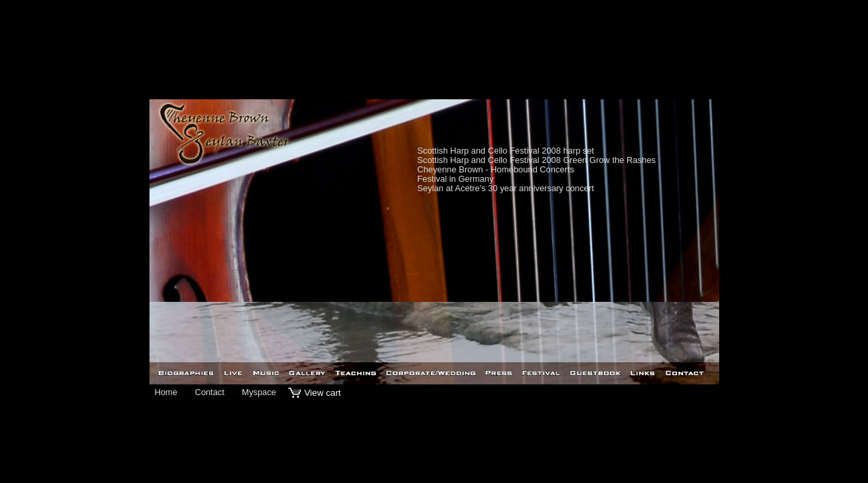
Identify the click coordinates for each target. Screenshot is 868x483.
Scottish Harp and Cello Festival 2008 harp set (506, 151)
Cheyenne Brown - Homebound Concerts (496, 169)
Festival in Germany (456, 179)
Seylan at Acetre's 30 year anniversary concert (506, 188)
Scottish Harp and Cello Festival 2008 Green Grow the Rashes (537, 160)
